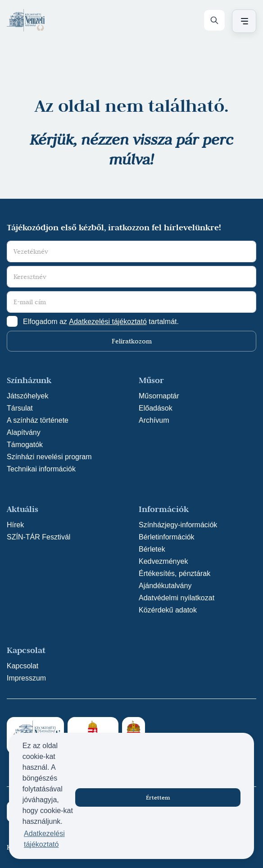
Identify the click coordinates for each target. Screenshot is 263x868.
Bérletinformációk (167, 537)
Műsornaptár (159, 396)
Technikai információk (41, 469)
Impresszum (26, 678)
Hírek (15, 525)
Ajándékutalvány (165, 586)
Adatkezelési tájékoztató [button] (44, 839)
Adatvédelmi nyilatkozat (177, 598)
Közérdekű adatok (168, 610)
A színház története (38, 420)
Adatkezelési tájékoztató (108, 322)
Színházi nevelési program (49, 457)
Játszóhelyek (28, 396)
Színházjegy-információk (178, 525)
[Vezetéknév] (131, 251)
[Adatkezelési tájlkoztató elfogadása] (12, 321)
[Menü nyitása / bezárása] (243, 21)
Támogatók (25, 445)
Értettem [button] (158, 797)
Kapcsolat (23, 666)
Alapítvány (24, 432)
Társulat (20, 408)
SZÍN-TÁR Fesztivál (39, 537)
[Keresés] (214, 20)
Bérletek (152, 549)
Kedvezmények (163, 561)
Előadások (156, 408)
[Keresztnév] (131, 277)
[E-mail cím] (131, 302)
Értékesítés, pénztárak (175, 573)
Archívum (154, 420)
